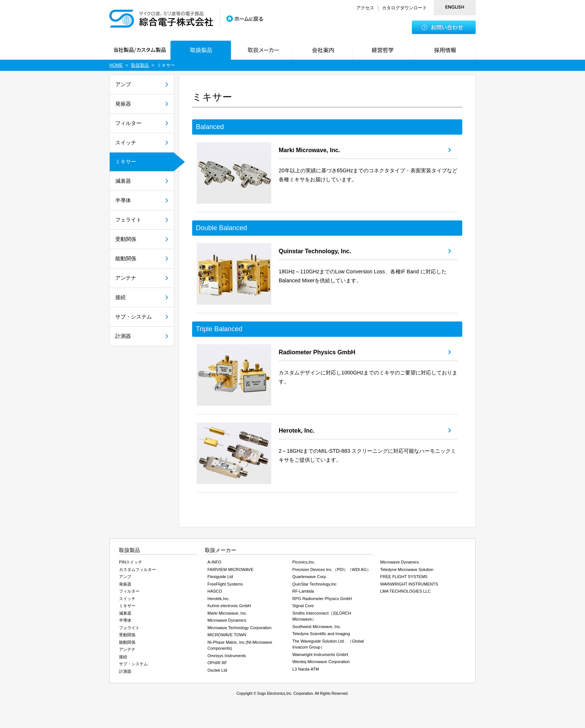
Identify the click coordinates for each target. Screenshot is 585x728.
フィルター (128, 123)
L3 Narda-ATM (306, 669)
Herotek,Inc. (218, 599)
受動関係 (126, 239)
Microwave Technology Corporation (240, 628)
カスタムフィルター (137, 569)
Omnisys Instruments (227, 656)
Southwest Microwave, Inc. (317, 627)
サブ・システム (134, 317)
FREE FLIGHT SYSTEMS (404, 577)
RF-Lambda (303, 591)
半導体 (123, 200)
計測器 (123, 336)
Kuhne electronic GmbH (229, 606)
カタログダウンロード (404, 8)
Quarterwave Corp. (310, 577)
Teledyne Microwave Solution (407, 569)
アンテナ (126, 278)
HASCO (215, 591)
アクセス (365, 8)
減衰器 (123, 181)
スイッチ (126, 142)
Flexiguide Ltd (220, 577)
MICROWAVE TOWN (227, 635)
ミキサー (126, 161)
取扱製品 (140, 65)
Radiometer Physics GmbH (317, 352)
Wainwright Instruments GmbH (320, 655)
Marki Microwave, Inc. (309, 150)
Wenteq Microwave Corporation (321, 662)
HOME (116, 65)
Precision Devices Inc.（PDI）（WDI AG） (332, 569)
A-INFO (214, 562)
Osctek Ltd (217, 670)
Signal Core (303, 606)
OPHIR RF (217, 663)
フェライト (128, 220)
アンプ (123, 84)
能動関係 (126, 258)
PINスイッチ (131, 562)
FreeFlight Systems (225, 584)
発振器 (123, 104)
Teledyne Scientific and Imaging (321, 634)
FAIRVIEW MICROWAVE (230, 569)
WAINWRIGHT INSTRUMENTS (409, 584)
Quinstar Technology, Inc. (315, 251)
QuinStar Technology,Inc (315, 584)
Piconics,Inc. (304, 562)
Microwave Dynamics (227, 620)
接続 (121, 297)
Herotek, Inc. (297, 431)
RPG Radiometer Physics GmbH (322, 599)
